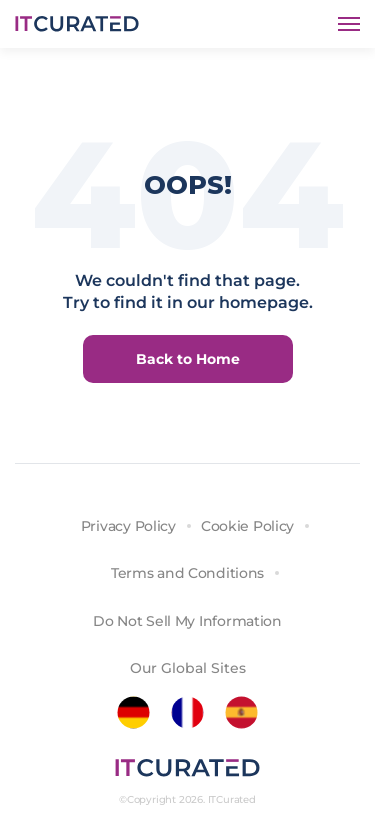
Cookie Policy (247, 526)
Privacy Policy (128, 526)
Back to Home (188, 359)
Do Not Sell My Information (187, 621)
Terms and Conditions (187, 573)
